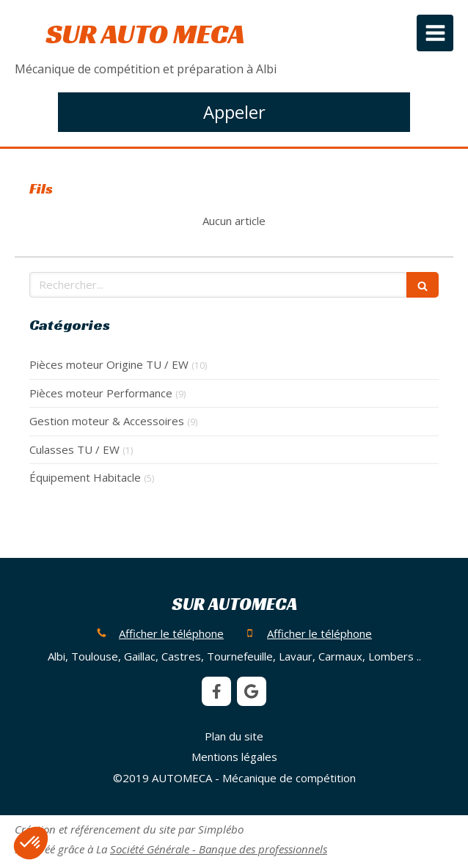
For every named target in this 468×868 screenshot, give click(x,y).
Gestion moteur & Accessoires (107, 421)
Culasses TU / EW (74, 449)
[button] (31, 843)
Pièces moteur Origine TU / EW (109, 364)
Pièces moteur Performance (101, 393)
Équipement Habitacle (85, 477)
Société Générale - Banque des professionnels (219, 849)
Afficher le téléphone (171, 633)
